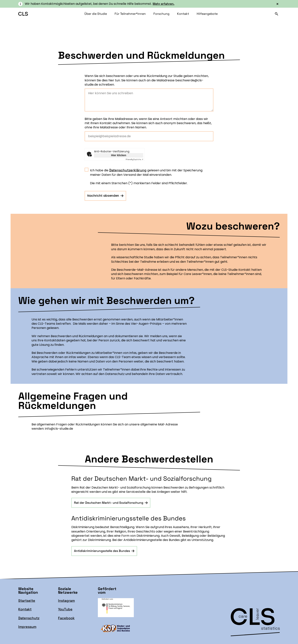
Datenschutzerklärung (128, 170)
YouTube (65, 609)
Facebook (66, 618)
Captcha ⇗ (134, 159)
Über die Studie (96, 14)
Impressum (27, 627)
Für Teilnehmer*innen (130, 14)
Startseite (27, 601)
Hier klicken (119, 155)
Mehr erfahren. (164, 4)
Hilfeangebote (207, 14)
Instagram (66, 601)
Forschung (161, 14)
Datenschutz (29, 618)
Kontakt (183, 14)
